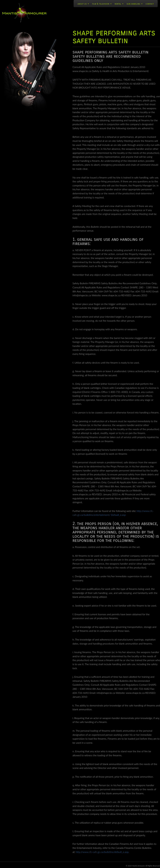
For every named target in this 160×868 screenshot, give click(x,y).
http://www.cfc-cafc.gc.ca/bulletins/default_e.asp (102, 852)
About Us (83, 4)
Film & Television (102, 4)
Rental (119, 4)
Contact (150, 4)
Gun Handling (135, 4)
